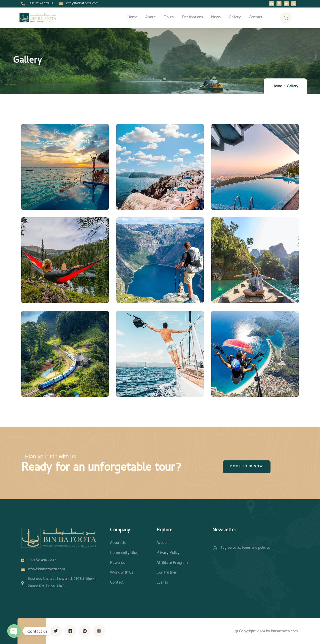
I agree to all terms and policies (245, 548)
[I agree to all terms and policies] (215, 548)
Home (277, 86)
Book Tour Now (247, 467)
